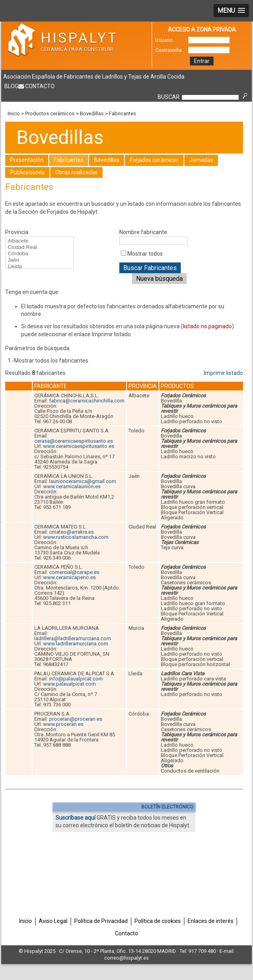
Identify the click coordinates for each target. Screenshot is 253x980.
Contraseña (168, 50)
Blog (11, 86)
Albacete (39, 241)
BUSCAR (169, 97)
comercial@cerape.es (74, 572)
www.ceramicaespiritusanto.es (79, 446)
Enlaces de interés (211, 921)
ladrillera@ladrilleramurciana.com (73, 638)
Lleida (39, 266)
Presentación (27, 160)
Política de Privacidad (101, 921)
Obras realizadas (76, 172)
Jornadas (201, 160)
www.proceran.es (63, 724)
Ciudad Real (39, 247)
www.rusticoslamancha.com (76, 537)
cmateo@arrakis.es (71, 532)
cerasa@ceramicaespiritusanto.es (74, 441)
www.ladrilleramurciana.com (76, 644)
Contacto (40, 86)
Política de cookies (158, 921)
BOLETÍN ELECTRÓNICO (167, 807)
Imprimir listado (223, 373)
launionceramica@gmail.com (83, 481)
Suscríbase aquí (75, 818)
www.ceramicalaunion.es (72, 486)
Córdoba (39, 254)
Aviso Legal (53, 921)
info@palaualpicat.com (76, 679)
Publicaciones (27, 172)
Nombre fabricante (143, 232)
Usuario (164, 40)
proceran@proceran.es (76, 719)
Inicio (14, 113)
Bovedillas (92, 113)
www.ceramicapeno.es (69, 577)
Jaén (39, 260)
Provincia (17, 232)
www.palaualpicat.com (69, 684)
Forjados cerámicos (154, 160)
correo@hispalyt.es (126, 958)
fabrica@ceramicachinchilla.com (87, 401)
